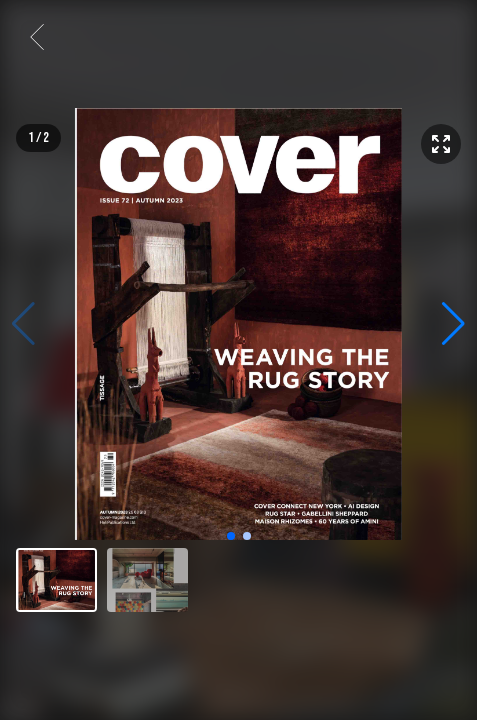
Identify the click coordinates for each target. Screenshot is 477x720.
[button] (453, 324)
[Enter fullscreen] (441, 144)
